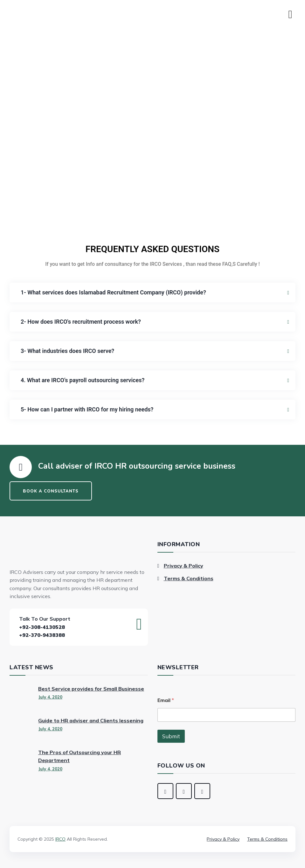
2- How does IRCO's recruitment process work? (81, 322)
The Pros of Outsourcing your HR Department (80, 756)
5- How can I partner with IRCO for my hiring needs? (87, 409)
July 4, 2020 (50, 697)
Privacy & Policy (184, 566)
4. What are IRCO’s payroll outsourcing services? (83, 380)
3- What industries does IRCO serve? (67, 351)
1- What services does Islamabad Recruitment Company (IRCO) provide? (113, 292)
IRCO (60, 839)
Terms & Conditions (189, 578)
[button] (152, 293)
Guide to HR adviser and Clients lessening (91, 720)
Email (166, 700)
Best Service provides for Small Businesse (91, 689)
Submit (171, 736)
